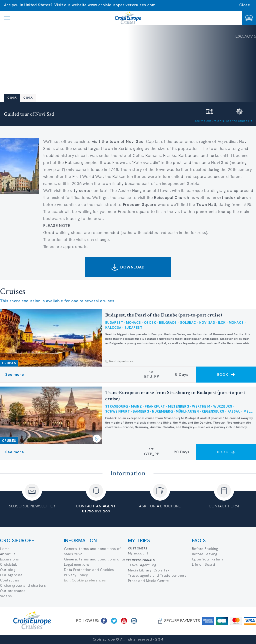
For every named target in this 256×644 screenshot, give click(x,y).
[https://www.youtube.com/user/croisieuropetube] (124, 621)
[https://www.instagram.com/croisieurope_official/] (134, 621)
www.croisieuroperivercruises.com (122, 5)
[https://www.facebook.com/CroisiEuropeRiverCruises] (104, 621)
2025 (12, 98)
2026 (28, 98)
